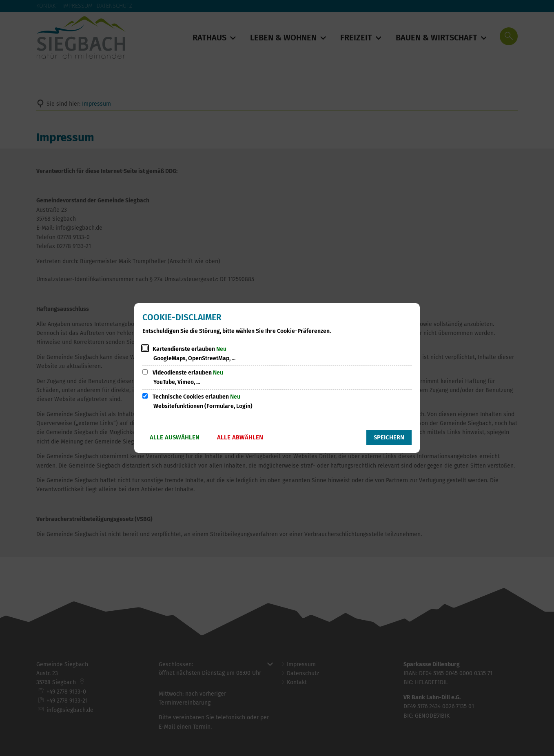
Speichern (389, 437)
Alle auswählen (175, 437)
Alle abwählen (240, 437)
